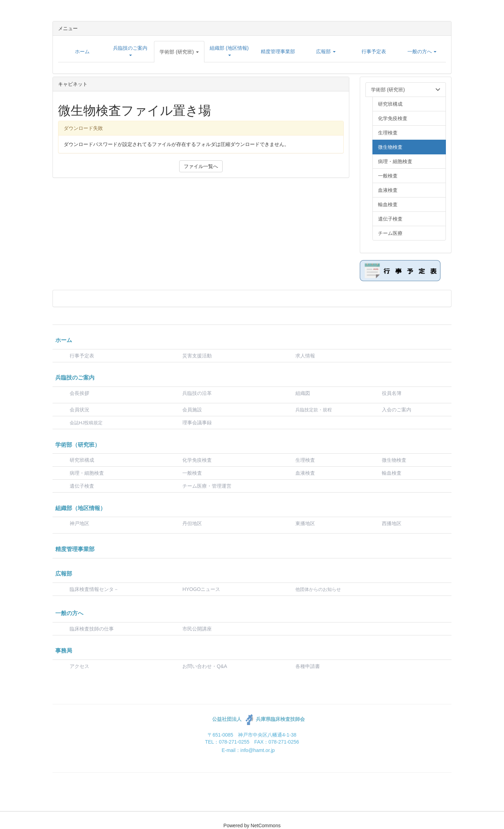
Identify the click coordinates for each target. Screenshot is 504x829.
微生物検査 (394, 460)
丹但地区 (192, 523)
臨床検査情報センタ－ (94, 589)
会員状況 (79, 410)
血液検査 (305, 473)
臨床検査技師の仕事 (92, 629)
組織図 (303, 393)
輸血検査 (392, 473)
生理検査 (305, 460)
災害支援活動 (197, 356)
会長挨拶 (79, 393)
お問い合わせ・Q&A (205, 666)
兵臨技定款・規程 (314, 410)
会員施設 (192, 410)
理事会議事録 (197, 423)
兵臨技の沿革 (197, 393)
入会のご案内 (397, 410)
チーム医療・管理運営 (207, 486)
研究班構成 (82, 460)
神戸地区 (79, 523)
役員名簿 (392, 393)
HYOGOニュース (201, 589)
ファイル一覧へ (201, 166)
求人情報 (305, 356)
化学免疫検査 (197, 460)
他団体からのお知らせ (318, 589)
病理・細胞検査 (87, 473)
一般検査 (192, 473)
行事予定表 (82, 356)
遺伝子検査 (82, 486)
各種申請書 (308, 666)
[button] (179, 52)
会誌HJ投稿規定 (86, 423)
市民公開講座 (197, 629)
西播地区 (392, 523)
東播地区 (305, 523)
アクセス (79, 666)
